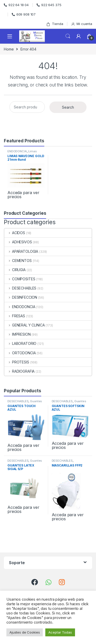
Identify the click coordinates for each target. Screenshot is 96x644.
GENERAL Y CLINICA (24, 325)
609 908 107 (24, 14)
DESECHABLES (20, 288)
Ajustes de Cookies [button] (25, 632)
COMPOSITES (20, 279)
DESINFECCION (21, 297)
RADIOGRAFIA (19, 371)
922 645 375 (49, 5)
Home (9, 49)
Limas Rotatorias (22, 153)
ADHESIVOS (18, 242)
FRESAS (15, 316)
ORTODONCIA (20, 353)
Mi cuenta (82, 24)
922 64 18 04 (16, 5)
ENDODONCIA (17, 151)
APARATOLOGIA (21, 251)
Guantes (36, 401)
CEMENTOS (18, 261)
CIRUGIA (15, 270)
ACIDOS (15, 233)
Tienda (55, 24)
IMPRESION (18, 334)
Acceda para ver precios (23, 195)
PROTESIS (17, 362)
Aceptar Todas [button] (60, 632)
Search (68, 36)
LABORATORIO (20, 343)
